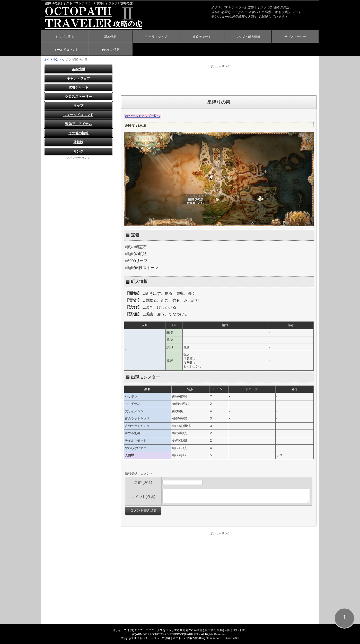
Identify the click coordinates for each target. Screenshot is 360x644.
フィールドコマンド (65, 50)
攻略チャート (202, 37)
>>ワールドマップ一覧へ (143, 116)
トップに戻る (65, 37)
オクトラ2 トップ (56, 60)
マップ (78, 106)
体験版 (78, 142)
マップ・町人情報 (248, 37)
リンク (78, 151)
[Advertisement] (219, 80)
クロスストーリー (78, 97)
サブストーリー (295, 37)
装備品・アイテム (78, 124)
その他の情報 (110, 50)
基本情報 (110, 37)
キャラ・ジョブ (156, 37)
